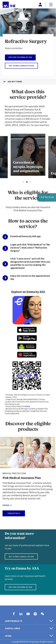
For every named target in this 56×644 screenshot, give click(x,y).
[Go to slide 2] (27, 182)
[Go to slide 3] (30, 182)
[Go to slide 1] (23, 182)
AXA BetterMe (15, 82)
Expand (7, 505)
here (28, 406)
